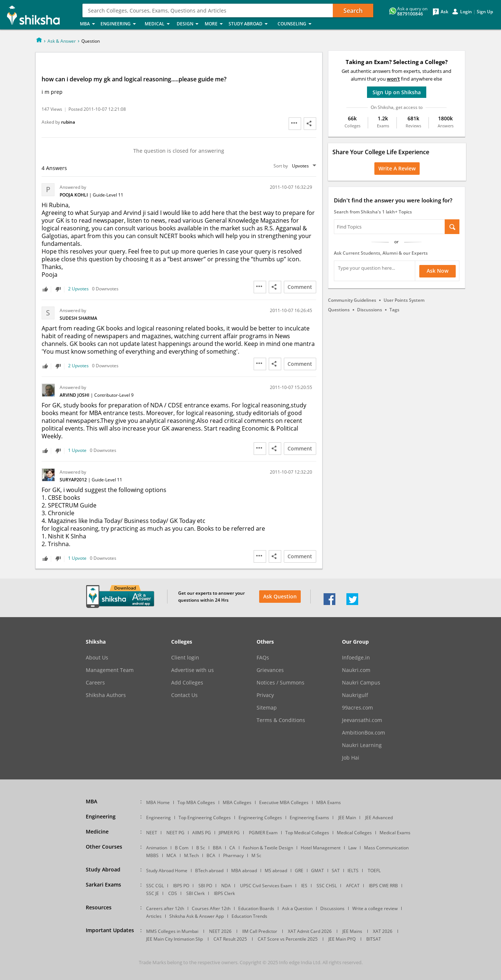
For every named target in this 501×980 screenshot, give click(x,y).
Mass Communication (386, 848)
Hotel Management (321, 848)
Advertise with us (193, 670)
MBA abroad (244, 871)
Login (466, 12)
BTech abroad (209, 871)
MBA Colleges (237, 802)
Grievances (270, 670)
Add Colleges (187, 683)
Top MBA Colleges (196, 802)
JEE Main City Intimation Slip (174, 939)
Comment (300, 287)
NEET (152, 833)
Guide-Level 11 (108, 195)
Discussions (370, 310)
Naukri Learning (362, 745)
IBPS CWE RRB (383, 886)
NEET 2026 (220, 931)
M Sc (256, 855)
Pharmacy (233, 855)
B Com (182, 848)
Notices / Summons (281, 683)
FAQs (263, 658)
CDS (173, 893)
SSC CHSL (327, 886)
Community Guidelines (352, 300)
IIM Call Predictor (260, 931)
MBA (88, 24)
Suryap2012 (74, 480)
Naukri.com (356, 670)
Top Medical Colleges (307, 833)
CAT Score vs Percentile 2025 (288, 939)
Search (353, 11)
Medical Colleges (354, 833)
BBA (217, 848)
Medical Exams (395, 833)
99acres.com (357, 708)
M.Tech (191, 855)
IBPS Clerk (224, 893)
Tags (394, 310)
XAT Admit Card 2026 (310, 931)
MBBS (152, 855)
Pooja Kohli (74, 195)
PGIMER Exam (263, 833)
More (214, 24)
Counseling (297, 24)
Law (352, 848)
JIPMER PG (229, 833)
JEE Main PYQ (342, 939)
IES (304, 886)
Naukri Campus (361, 683)
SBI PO (205, 886)
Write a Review (397, 168)
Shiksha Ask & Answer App (197, 916)
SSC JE (153, 893)
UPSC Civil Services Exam (266, 886)
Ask (444, 12)
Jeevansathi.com (362, 720)
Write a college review (375, 908)
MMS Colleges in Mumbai (172, 931)
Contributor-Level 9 (114, 395)
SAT (336, 871)
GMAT (317, 871)
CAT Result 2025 (230, 939)
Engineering (120, 24)
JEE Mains (352, 931)
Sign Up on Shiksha (397, 92)
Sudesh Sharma (78, 318)
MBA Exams (329, 802)
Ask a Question (297, 908)
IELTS (353, 871)
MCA (171, 855)
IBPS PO (181, 886)
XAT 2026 (383, 931)
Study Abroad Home (167, 871)
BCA (211, 855)
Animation (157, 848)
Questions (339, 310)
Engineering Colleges (260, 818)
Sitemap (267, 708)
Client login (185, 658)
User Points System (404, 300)
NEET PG (175, 833)
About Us (97, 658)
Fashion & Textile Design (268, 848)
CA (232, 848)
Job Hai (351, 758)
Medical (158, 24)
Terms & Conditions (281, 720)
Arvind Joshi (75, 395)
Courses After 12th (211, 908)
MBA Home (158, 802)
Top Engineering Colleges (205, 818)
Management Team (110, 670)
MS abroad (276, 871)
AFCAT (353, 886)
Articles (154, 916)
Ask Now (438, 271)
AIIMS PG (202, 833)
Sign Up (485, 12)
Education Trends (249, 916)
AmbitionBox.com (364, 733)
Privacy (265, 695)
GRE (299, 871)
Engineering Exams (309, 818)
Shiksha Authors (106, 695)
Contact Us (184, 695)
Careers (95, 683)
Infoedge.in (356, 658)
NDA (226, 886)
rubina (68, 122)
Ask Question (280, 596)
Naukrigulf (355, 695)
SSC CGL (155, 886)
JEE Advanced (379, 818)
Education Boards (256, 908)
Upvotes (300, 166)
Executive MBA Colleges (284, 802)
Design (188, 24)
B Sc (201, 848)
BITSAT (374, 939)
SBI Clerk (195, 893)
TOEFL (374, 871)
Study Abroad (251, 24)
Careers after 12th (165, 908)
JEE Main (347, 818)
